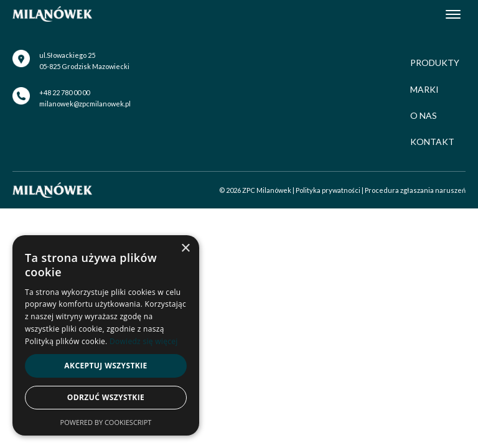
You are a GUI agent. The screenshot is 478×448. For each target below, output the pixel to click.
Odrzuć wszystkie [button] (106, 397)
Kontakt (432, 142)
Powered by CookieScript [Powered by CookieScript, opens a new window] (106, 422)
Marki (424, 89)
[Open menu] (453, 14)
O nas (424, 115)
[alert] (106, 335)
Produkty (435, 63)
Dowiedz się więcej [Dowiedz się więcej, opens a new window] (144, 341)
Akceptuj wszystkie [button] (105, 366)
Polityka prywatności (328, 190)
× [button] (185, 249)
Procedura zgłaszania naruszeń (415, 190)
